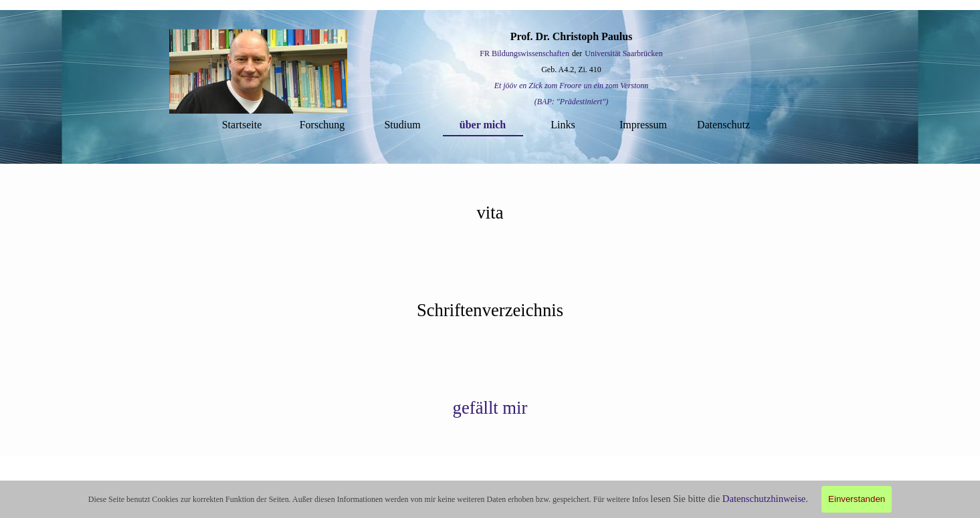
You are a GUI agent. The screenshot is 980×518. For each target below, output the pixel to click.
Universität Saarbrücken (623, 53)
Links (563, 125)
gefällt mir (490, 408)
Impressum (643, 125)
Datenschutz (723, 125)
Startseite (242, 125)
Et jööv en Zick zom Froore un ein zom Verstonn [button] (572, 86)
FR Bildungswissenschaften (524, 53)
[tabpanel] (572, 69)
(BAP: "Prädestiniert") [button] (571, 102)
